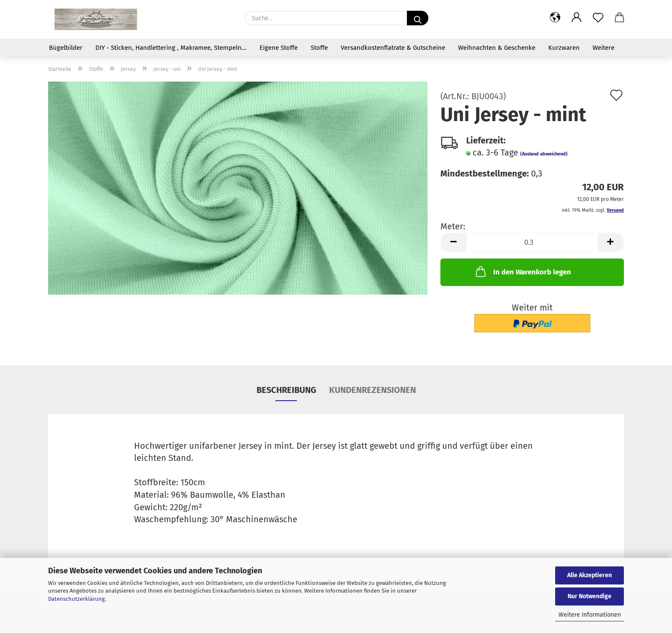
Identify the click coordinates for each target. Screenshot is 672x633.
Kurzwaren (564, 48)
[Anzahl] (532, 242)
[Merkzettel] (598, 18)
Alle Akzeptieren (590, 575)
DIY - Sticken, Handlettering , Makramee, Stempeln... (171, 48)
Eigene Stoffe (279, 48)
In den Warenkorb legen (522, 271)
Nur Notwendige (590, 596)
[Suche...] (418, 18)
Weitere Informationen (590, 615)
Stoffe (319, 48)
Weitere (603, 48)
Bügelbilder (66, 48)
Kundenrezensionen (373, 390)
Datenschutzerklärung (76, 599)
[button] (555, 18)
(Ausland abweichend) (544, 154)
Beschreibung (286, 390)
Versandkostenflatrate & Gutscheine (393, 48)
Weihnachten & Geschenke (497, 48)
